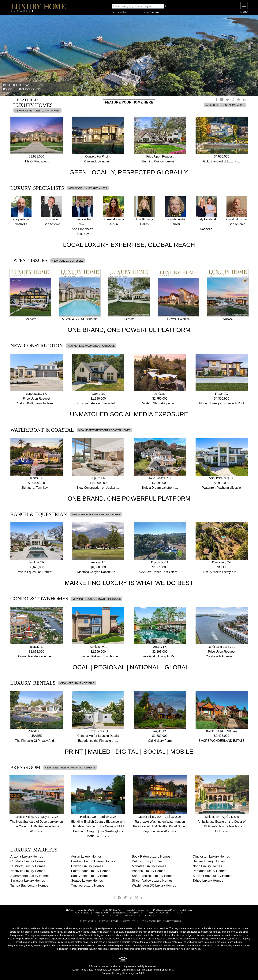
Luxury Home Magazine (85, 970)
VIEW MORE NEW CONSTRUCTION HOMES (91, 346)
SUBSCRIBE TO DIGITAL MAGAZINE (225, 105)
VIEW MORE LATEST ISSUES (68, 261)
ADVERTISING (82, 913)
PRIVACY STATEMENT (109, 916)
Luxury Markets (120, 12)
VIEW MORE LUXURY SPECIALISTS (88, 188)
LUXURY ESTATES (129, 922)
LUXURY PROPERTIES (150, 922)
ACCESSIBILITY (152, 916)
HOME (69, 910)
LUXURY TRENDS (172, 922)
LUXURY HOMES (86, 922)
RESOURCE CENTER (159, 913)
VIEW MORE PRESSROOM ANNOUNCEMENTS (70, 768)
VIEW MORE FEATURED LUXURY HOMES (37, 111)
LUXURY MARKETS (87, 910)
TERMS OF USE (132, 916)
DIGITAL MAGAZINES (164, 910)
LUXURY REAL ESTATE (107, 922)
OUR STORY (186, 910)
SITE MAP (178, 913)
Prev (7, 48)
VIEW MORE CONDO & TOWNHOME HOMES (97, 599)
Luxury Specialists (152, 12)
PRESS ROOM (101, 913)
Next (251, 48)
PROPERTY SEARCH (112, 910)
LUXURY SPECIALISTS (137, 910)
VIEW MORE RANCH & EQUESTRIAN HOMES (96, 515)
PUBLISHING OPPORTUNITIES (128, 913)
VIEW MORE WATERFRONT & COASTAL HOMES (104, 430)
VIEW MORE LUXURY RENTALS (77, 683)
